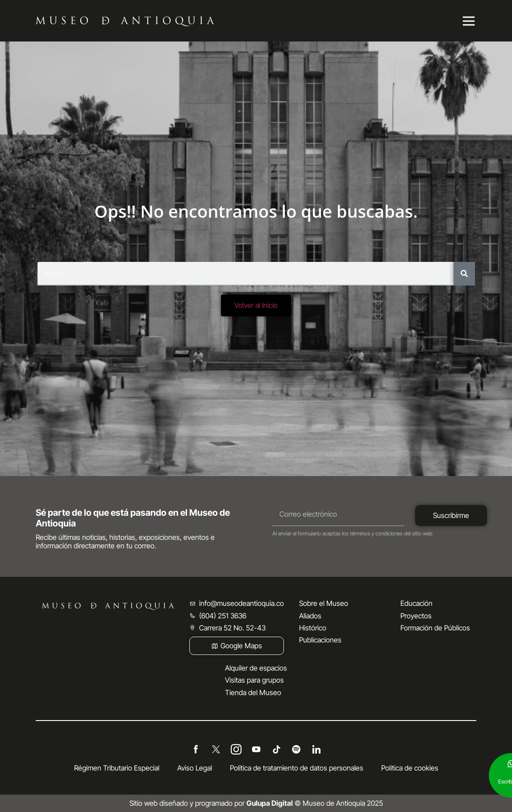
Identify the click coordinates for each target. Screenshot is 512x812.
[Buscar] (464, 274)
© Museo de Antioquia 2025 (315, 803)
